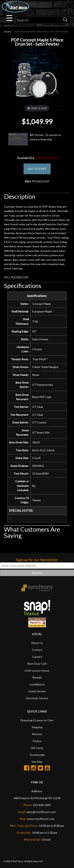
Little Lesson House (37, 670)
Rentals (37, 677)
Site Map (37, 762)
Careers (37, 657)
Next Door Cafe (37, 664)
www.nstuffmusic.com (41, 819)
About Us (37, 643)
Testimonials (37, 755)
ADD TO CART (37, 169)
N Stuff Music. (17, 861)
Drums (8, 31)
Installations (37, 684)
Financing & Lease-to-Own (37, 720)
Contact (37, 650)
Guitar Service (37, 691)
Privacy (37, 741)
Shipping (37, 727)
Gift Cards (37, 748)
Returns (37, 734)
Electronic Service (37, 698)
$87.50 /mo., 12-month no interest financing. (35, 139)
